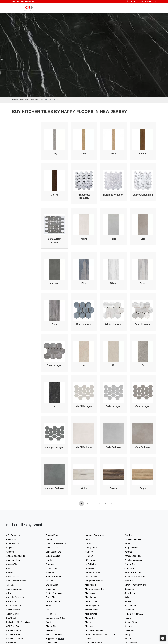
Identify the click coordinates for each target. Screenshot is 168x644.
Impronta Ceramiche (97, 535)
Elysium (52, 581)
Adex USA (13, 539)
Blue (84, 283)
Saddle (143, 154)
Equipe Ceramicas (57, 593)
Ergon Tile (53, 597)
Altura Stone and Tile (18, 556)
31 (106, 503)
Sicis (129, 597)
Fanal (51, 606)
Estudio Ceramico (56, 601)
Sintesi (130, 601)
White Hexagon (113, 324)
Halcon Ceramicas (57, 635)
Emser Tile (53, 589)
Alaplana (13, 548)
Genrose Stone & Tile (58, 618)
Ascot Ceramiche (17, 606)
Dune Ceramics (55, 556)
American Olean (16, 560)
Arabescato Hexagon (84, 196)
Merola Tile (93, 618)
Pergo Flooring (133, 548)
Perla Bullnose (113, 447)
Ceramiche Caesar (17, 639)
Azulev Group (15, 614)
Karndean (92, 552)
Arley (12, 593)
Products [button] (90, 11)
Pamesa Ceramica (136, 539)
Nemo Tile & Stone (96, 643)
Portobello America (136, 560)
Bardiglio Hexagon (113, 195)
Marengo (54, 283)
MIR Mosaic (93, 585)
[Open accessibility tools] (163, 638)
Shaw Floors (133, 593)
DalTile (52, 539)
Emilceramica (54, 585)
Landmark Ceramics (97, 572)
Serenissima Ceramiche (138, 585)
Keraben (91, 556)
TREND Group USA (136, 614)
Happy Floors (55, 639)
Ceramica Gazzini (17, 630)
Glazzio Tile (54, 626)
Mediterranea (94, 614)
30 (100, 503)
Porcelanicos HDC (135, 556)
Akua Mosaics (15, 544)
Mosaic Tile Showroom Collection (102, 635)
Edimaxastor (54, 568)
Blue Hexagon (84, 324)
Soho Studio (133, 606)
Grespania (53, 630)
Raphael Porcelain (135, 572)
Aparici (12, 568)
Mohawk (91, 626)
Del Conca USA (55, 548)
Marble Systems (95, 606)
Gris (143, 239)
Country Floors (55, 535)
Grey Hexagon (54, 365)
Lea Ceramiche (95, 577)
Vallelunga (132, 630)
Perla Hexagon (113, 406)
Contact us (150, 11)
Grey (54, 154)
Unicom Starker (134, 622)
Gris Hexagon (143, 406)
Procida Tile (132, 564)
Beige (143, 488)
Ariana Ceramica (16, 589)
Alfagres (12, 552)
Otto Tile (131, 535)
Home (80, 11)
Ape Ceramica (16, 577)
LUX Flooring (93, 560)
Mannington (93, 597)
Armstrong (13, 601)
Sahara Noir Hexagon (54, 241)
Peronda (131, 552)
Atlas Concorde (16, 610)
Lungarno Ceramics (97, 581)
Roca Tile (131, 581)
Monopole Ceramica (97, 630)
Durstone (52, 564)
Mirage (91, 622)
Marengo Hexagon (54, 447)
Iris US (91, 539)
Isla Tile (91, 544)
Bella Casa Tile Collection (20, 622)
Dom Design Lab (56, 552)
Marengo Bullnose (54, 488)
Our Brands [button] (105, 11)
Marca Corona (94, 610)
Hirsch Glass (54, 643)
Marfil (84, 239)
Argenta (13, 585)
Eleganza (52, 572)
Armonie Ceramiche (18, 597)
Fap (50, 610)
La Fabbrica (93, 564)
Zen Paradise (133, 643)
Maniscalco (93, 593)
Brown (113, 488)
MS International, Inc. (98, 589)
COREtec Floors (16, 626)
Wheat (84, 154)
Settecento (132, 589)
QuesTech (131, 568)
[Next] (112, 504)
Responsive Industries (137, 577)
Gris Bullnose (143, 447)
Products (24, 100)
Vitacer (130, 639)
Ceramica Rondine (17, 635)
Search (118, 11)
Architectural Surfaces (19, 581)
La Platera (92, 568)
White (113, 283)
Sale (127, 11)
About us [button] (136, 11)
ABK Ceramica (16, 535)
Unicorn (130, 626)
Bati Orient (14, 618)
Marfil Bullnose (84, 447)
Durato (51, 560)
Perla (113, 239)
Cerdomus (13, 643)
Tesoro (130, 618)
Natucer (91, 639)
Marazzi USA (94, 601)
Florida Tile (53, 614)
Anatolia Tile (15, 564)
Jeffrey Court (93, 548)
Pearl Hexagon (143, 324)
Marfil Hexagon (84, 406)
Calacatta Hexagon (143, 195)
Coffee (54, 195)
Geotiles (52, 622)
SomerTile (132, 610)
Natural (113, 154)
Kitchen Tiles (37, 100)
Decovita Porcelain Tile (59, 544)
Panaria (131, 544)
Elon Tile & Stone (56, 577)
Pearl (143, 283)
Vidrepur (131, 635)
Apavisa (12, 572)
